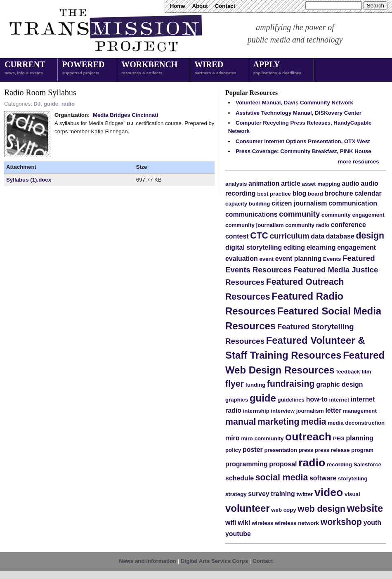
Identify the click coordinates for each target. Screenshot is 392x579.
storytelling (353, 479)
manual (241, 422)
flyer (235, 384)
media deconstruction (356, 423)
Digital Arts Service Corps (214, 561)
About (200, 6)
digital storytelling (254, 247)
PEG (339, 438)
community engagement (353, 215)
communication (353, 203)
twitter (305, 494)
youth (372, 523)
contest (237, 236)
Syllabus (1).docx (29, 180)
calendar (368, 193)
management (360, 411)
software (323, 478)
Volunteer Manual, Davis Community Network (294, 103)
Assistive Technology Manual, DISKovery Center (299, 113)
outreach (308, 437)
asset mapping (321, 184)
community (299, 214)
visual (352, 494)
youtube (238, 534)
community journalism (255, 225)
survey (259, 494)
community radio (307, 225)
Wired (215, 69)
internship (256, 411)
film (366, 372)
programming (247, 464)
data (318, 236)
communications (251, 214)
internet (339, 400)
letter (333, 410)
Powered (83, 69)
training (283, 494)
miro (233, 438)
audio (350, 183)
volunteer (248, 508)
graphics (237, 400)
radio (68, 104)
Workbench (149, 69)
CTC (259, 236)
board (315, 194)
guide (51, 104)
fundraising (291, 384)
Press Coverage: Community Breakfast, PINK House (303, 151)
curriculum (290, 236)
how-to (317, 399)
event (266, 259)
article (291, 183)
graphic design (339, 384)
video (329, 492)
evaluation (242, 259)
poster (253, 450)
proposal (283, 464)
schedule (240, 478)
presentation (281, 450)
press (306, 450)
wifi (231, 523)
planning (360, 438)
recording (339, 464)
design (370, 236)
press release (332, 450)
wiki (244, 523)
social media (282, 477)
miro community (262, 438)
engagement (357, 247)
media (313, 422)
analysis (236, 184)
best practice (274, 194)
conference (348, 225)
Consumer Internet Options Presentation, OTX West (303, 141)
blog (300, 193)
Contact (225, 6)
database (340, 236)
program (362, 450)
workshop (341, 522)
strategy (236, 494)
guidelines (291, 400)
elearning (321, 247)
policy (233, 450)
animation (264, 183)
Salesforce (367, 464)
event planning (298, 259)
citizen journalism (299, 203)
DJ (37, 104)
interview (283, 411)
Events (332, 259)
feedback (348, 372)
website (365, 508)
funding (256, 385)
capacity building (248, 204)
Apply (277, 69)
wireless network (297, 523)
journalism (310, 411)
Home (178, 6)
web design (321, 509)
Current (25, 69)
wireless (262, 523)
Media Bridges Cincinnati (125, 115)
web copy (283, 510)
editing (294, 247)
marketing (279, 422)
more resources (359, 162)
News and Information (148, 561)
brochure (339, 193)
